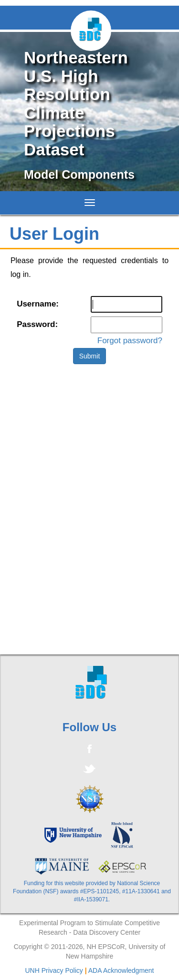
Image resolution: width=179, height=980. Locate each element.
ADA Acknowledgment (121, 970)
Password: (37, 324)
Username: (38, 304)
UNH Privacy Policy (54, 970)
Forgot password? (130, 341)
